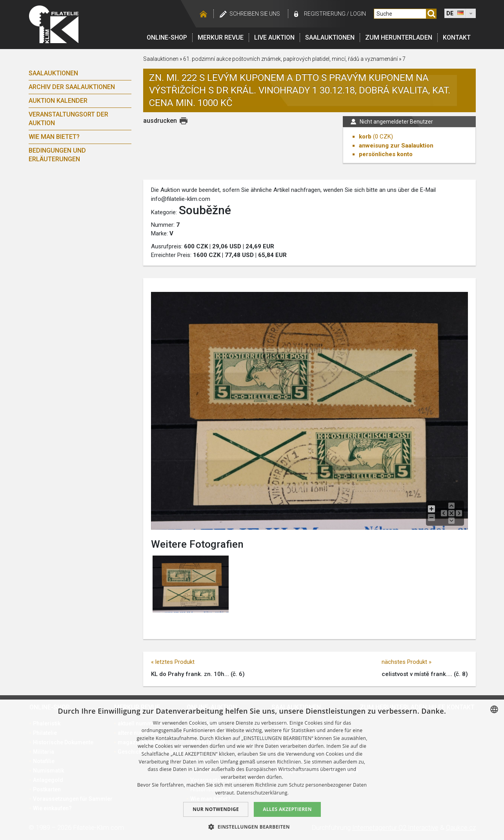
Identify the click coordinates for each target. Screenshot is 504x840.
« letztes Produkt (173, 662)
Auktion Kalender (58, 101)
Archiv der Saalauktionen (72, 87)
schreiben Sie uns (255, 14)
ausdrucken (160, 121)
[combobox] (494, 709)
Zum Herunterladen (399, 37)
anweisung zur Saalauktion (396, 146)
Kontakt (457, 37)
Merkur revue (221, 37)
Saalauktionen (330, 37)
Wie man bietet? (54, 137)
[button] (252, 827)
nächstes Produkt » (407, 662)
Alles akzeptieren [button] (287, 809)
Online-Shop (167, 37)
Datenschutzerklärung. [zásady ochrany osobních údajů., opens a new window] (263, 793)
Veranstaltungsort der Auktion (68, 119)
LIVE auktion (274, 37)
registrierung (325, 14)
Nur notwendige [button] (216, 809)
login (358, 14)
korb (365, 137)
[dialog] (252, 770)
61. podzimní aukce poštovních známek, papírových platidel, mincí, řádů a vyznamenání (291, 59)
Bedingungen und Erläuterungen (57, 155)
